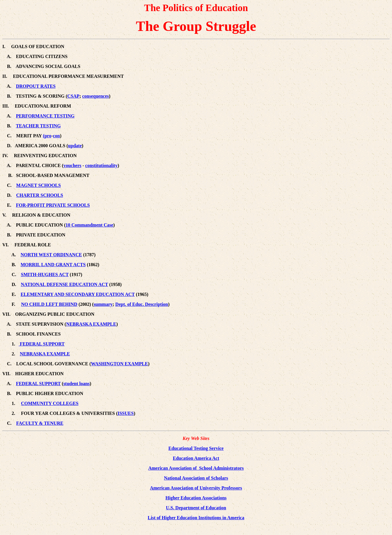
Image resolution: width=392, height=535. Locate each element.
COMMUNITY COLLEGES (50, 403)
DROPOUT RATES (36, 86)
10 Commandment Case (89, 225)
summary (103, 304)
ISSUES (125, 413)
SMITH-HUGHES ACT (45, 274)
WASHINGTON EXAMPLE (119, 364)
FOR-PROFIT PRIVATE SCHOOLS (53, 205)
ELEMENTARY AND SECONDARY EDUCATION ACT (78, 294)
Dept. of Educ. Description (142, 304)
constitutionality (101, 165)
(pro (47, 136)
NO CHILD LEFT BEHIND (49, 304)
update (75, 146)
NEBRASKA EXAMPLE (91, 324)
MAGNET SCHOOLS (39, 185)
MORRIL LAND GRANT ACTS (53, 265)
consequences (96, 96)
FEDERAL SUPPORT (42, 344)
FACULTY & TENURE (40, 423)
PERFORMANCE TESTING (45, 116)
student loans (76, 384)
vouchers (72, 165)
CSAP (73, 96)
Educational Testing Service (196, 448)
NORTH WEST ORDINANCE (51, 255)
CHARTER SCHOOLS (40, 195)
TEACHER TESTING (38, 126)
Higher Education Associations (196, 498)
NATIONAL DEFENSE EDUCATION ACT (65, 284)
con (57, 136)
